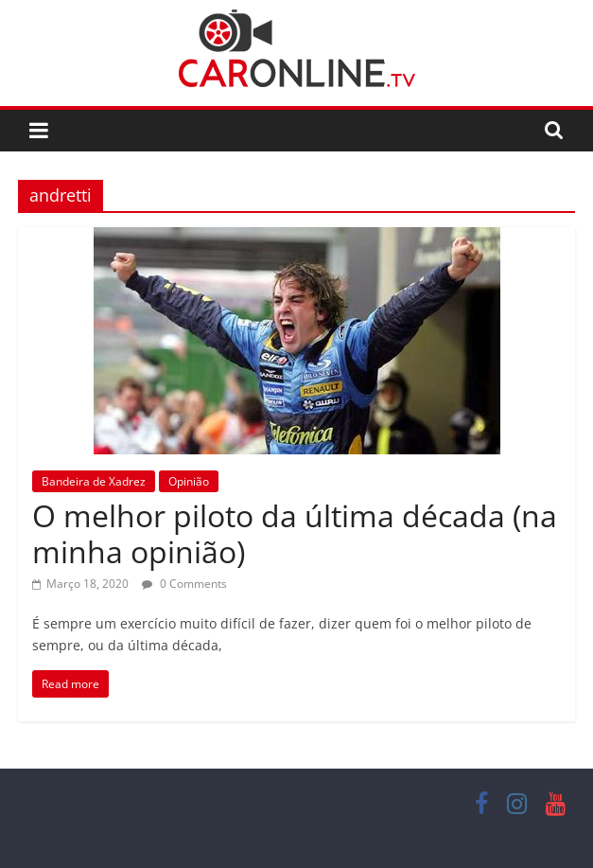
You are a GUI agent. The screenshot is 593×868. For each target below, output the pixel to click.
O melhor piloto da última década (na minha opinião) (295, 533)
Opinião (189, 481)
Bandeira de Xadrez (94, 481)
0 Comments (184, 584)
